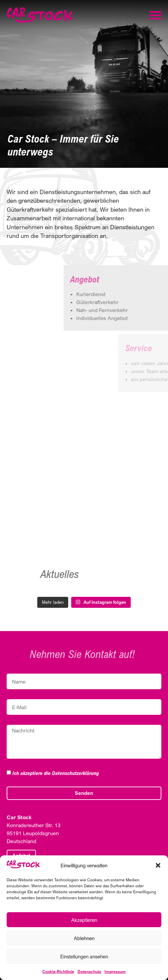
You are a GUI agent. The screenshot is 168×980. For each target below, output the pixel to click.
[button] (158, 865)
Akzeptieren (84, 920)
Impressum (115, 972)
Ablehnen (84, 938)
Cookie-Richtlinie (58, 972)
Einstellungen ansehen (84, 956)
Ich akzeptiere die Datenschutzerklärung (56, 773)
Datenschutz (89, 972)
